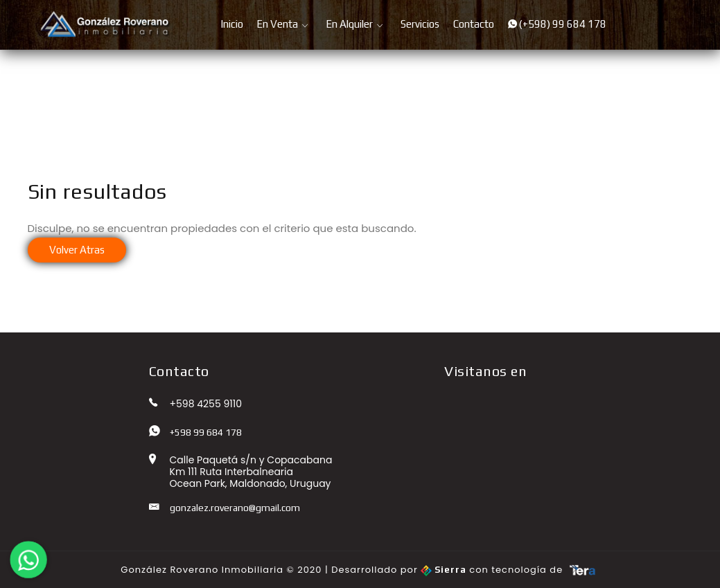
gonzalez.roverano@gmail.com (235, 508)
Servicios (420, 24)
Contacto (474, 24)
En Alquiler (349, 24)
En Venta (277, 24)
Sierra (445, 570)
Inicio (232, 24)
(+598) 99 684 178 (557, 24)
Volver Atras (77, 250)
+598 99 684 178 (206, 432)
